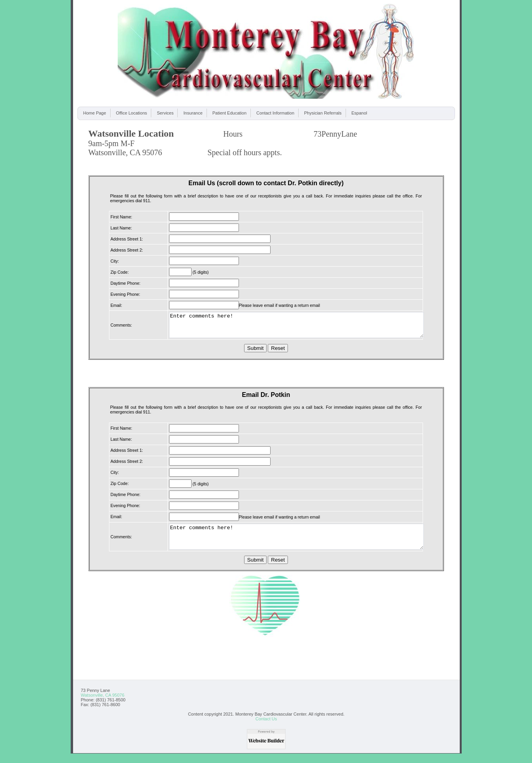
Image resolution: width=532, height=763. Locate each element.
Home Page (95, 113)
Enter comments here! (297, 327)
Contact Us (266, 728)
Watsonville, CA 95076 (103, 705)
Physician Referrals (323, 113)
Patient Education (229, 113)
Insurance (193, 113)
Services (165, 113)
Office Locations (132, 113)
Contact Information (275, 113)
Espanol (359, 113)
